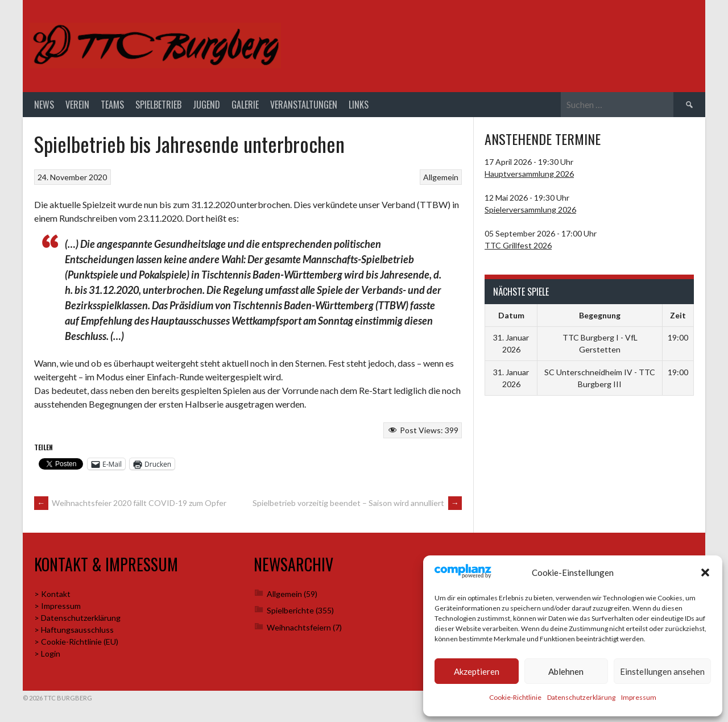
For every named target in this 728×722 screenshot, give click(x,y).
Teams (112, 105)
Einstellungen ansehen (662, 671)
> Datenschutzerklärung (77, 618)
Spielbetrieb (158, 105)
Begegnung (600, 315)
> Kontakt (52, 594)
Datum (511, 315)
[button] (705, 572)
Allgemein (441, 177)
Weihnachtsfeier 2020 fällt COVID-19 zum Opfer (130, 503)
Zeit (678, 315)
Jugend (206, 105)
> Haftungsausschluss (74, 630)
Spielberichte (290, 610)
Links (359, 105)
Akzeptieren (477, 671)
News (44, 105)
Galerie (245, 105)
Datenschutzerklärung (581, 697)
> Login (47, 653)
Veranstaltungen (304, 105)
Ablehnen (566, 671)
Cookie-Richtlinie (515, 697)
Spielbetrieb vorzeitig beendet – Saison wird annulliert (357, 503)
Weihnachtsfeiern (299, 627)
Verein (77, 105)
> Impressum (57, 606)
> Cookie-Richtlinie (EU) (76, 642)
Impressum (639, 697)
